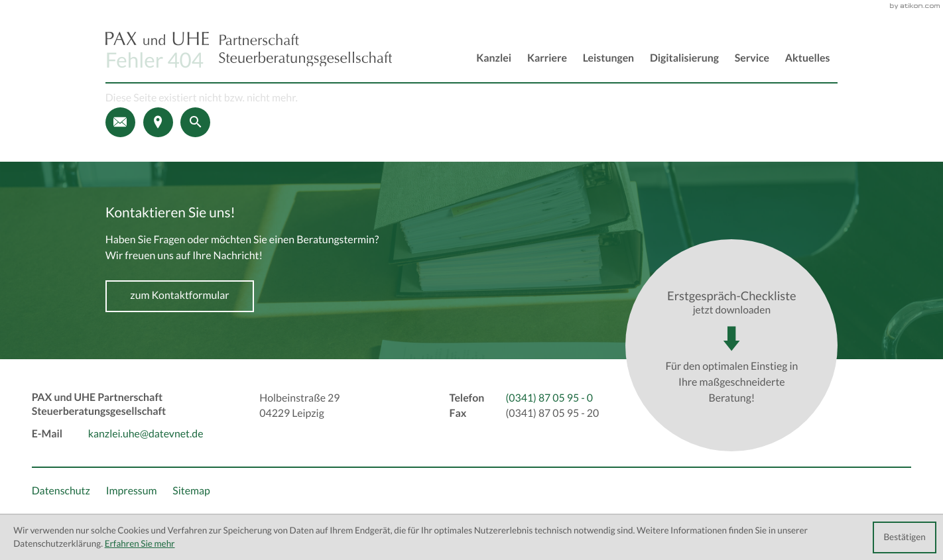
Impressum (132, 491)
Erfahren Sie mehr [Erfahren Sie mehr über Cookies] (140, 544)
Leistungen (608, 58)
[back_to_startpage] (249, 49)
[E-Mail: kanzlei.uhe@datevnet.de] (120, 122)
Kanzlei (494, 58)
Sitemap (191, 491)
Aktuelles (808, 58)
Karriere (547, 58)
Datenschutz (61, 491)
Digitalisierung (684, 58)
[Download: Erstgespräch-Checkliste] (731, 345)
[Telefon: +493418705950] (549, 399)
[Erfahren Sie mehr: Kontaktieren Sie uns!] (180, 296)
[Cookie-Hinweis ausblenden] (905, 537)
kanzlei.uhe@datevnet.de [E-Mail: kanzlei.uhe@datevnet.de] (146, 434)
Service (752, 58)
